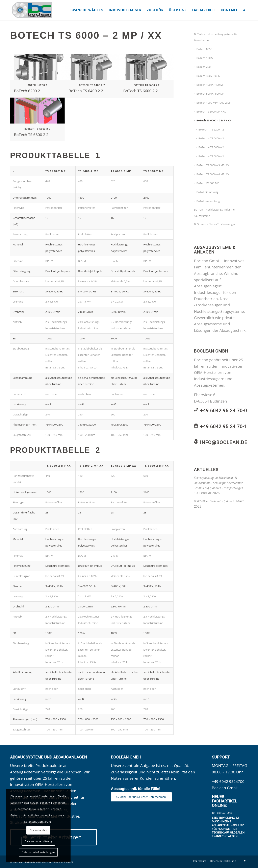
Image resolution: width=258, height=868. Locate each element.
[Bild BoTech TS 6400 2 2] (92, 76)
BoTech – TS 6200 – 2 (211, 129)
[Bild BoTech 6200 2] (37, 76)
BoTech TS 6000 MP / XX (211, 112)
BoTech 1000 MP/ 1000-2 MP (214, 103)
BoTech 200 (203, 67)
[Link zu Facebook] (245, 861)
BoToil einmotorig (207, 192)
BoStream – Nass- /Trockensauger (215, 224)
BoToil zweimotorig (208, 201)
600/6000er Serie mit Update (213, 501)
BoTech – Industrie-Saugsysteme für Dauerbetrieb (216, 37)
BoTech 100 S (204, 58)
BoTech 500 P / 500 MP (210, 94)
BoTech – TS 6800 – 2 (211, 156)
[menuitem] (87, 10)
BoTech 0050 (204, 49)
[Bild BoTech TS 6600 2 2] (147, 76)
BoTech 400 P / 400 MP (210, 85)
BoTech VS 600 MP (208, 183)
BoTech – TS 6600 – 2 (211, 147)
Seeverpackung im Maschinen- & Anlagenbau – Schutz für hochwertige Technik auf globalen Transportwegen (218, 483)
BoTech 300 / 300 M (208, 76)
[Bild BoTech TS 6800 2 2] (37, 119)
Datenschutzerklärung (38, 841)
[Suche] (244, 10)
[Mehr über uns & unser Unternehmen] (141, 797)
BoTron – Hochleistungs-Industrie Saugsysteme (214, 213)
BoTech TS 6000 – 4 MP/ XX (213, 174)
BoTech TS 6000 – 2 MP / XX (214, 120)
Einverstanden (38, 830)
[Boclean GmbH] (32, 10)
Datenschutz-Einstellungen (38, 852)
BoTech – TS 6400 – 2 (211, 138)
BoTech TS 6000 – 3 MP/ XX (213, 165)
